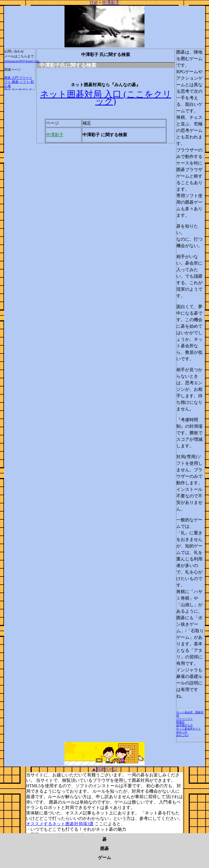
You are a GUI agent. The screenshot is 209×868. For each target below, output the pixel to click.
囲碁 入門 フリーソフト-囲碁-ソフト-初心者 (19, 82)
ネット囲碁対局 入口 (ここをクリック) (106, 98)
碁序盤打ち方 (185, 725)
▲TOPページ (104, 769)
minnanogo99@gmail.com (22, 61)
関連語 (180, 722)
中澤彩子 (111, 3)
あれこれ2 (182, 735)
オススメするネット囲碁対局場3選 (60, 824)
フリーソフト (185, 719)
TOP (93, 3)
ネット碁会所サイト (189, 729)
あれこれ (182, 732)
